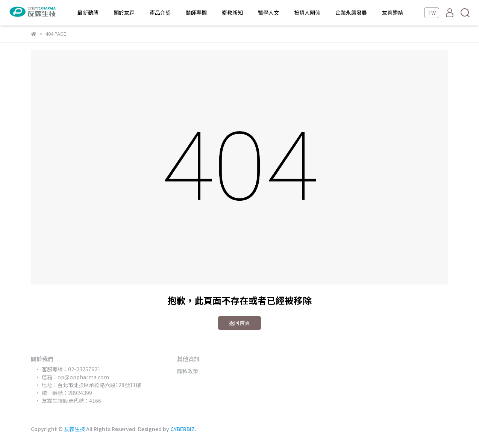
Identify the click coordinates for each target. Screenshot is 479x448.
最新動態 (88, 12)
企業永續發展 (351, 12)
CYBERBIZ (183, 429)
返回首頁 (239, 323)
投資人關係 (307, 12)
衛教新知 (232, 12)
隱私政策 (188, 371)
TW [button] (432, 13)
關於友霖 (124, 12)
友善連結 (393, 12)
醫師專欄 (196, 12)
